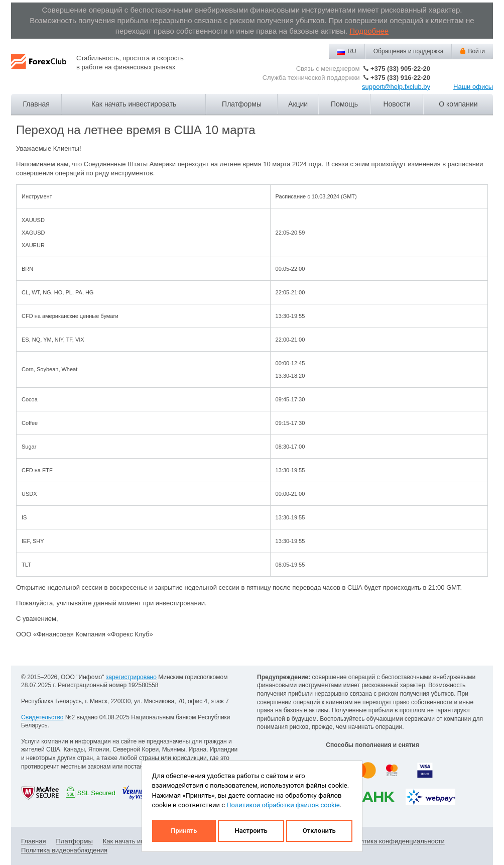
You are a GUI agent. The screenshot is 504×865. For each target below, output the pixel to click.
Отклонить (319, 831)
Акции (298, 104)
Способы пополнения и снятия (372, 745)
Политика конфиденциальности (397, 841)
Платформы (242, 104)
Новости (397, 104)
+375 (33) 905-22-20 (400, 69)
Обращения (409, 51)
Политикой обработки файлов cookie (283, 805)
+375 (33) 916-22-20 (400, 78)
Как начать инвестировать (134, 104)
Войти (476, 51)
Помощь (344, 104)
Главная (36, 104)
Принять (184, 831)
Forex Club (39, 69)
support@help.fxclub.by (396, 87)
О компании (458, 104)
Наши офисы (473, 87)
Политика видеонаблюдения (64, 850)
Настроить (251, 831)
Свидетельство (42, 717)
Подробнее (369, 31)
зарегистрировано (131, 677)
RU (352, 51)
